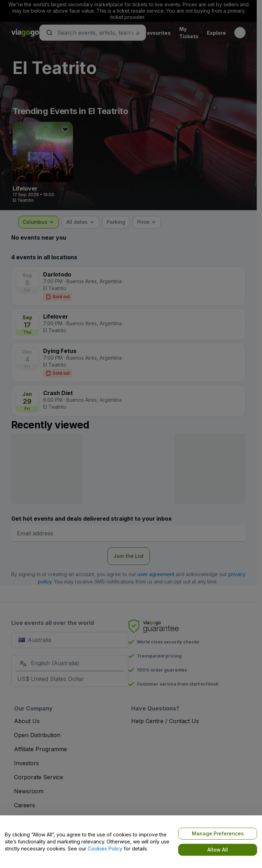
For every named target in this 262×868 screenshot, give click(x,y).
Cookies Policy (105, 849)
